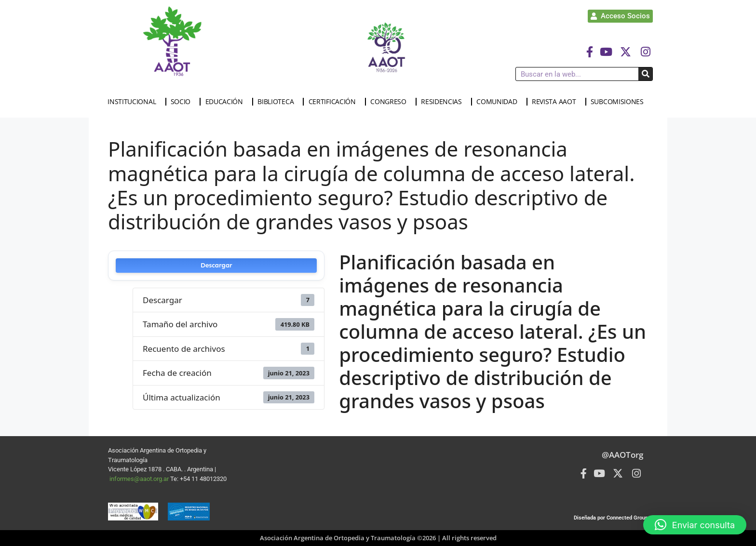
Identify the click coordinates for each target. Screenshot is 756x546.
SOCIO (183, 102)
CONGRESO (391, 102)
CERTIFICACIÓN (335, 102)
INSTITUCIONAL (134, 102)
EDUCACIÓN (227, 102)
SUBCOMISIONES (620, 102)
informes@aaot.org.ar (140, 479)
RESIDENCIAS (444, 102)
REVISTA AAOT (556, 102)
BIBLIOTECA (278, 102)
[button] (695, 525)
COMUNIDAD (499, 102)
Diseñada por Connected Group (611, 518)
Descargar (216, 265)
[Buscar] (645, 74)
